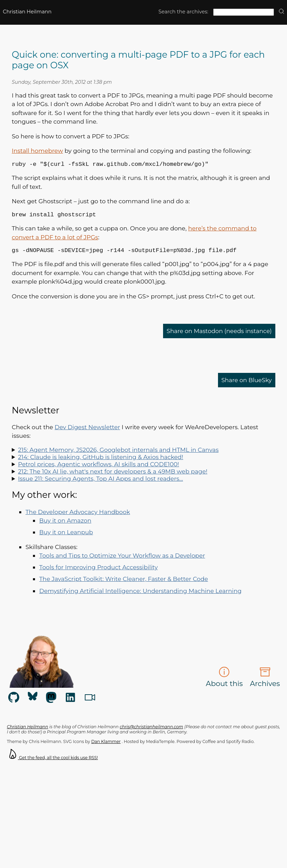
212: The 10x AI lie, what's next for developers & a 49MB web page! (112, 475)
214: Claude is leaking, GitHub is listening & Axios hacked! (100, 461)
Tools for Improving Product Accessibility (98, 571)
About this (225, 681)
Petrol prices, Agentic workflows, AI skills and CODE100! (98, 468)
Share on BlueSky (246, 384)
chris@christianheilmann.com (152, 731)
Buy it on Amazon (65, 524)
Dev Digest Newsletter (87, 431)
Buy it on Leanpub (66, 536)
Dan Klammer (106, 746)
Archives (265, 681)
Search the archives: (183, 12)
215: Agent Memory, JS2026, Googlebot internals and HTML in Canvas (118, 454)
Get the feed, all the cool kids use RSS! (52, 762)
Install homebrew (37, 151)
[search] (282, 12)
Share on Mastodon (218, 335)
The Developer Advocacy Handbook (78, 516)
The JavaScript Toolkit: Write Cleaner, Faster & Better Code (124, 583)
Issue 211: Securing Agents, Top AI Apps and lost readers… (100, 483)
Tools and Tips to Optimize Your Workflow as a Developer (122, 559)
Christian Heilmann (27, 12)
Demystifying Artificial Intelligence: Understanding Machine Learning (140, 595)
